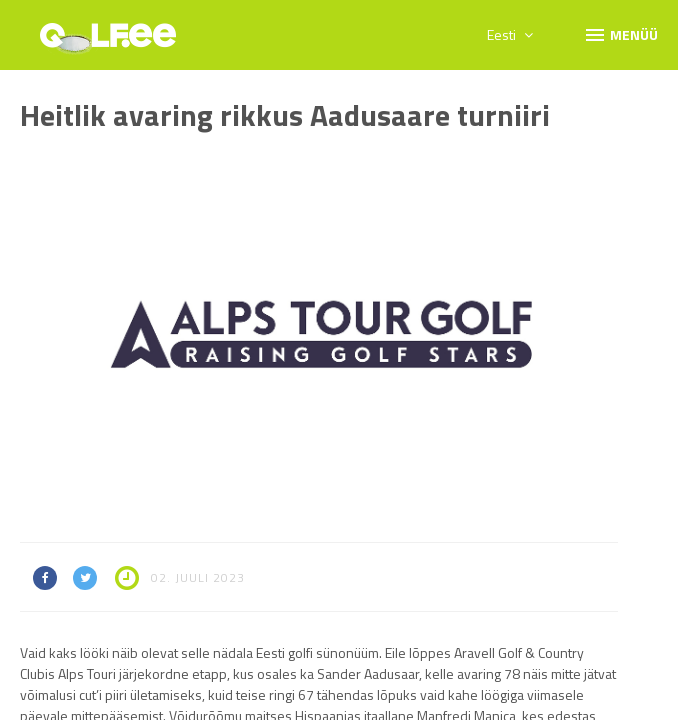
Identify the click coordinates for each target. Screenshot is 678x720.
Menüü (620, 34)
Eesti (510, 34)
